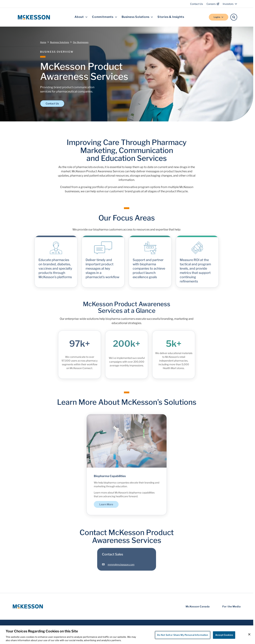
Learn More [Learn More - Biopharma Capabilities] (106, 507)
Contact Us (197, 4)
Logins (219, 17)
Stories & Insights (171, 17)
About (81, 17)
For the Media (232, 606)
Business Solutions (137, 17)
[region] (128, 635)
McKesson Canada (198, 606)
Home (43, 42)
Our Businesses (81, 42)
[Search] (234, 17)
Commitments (105, 17)
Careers (213, 4)
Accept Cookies (224, 635)
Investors (230, 4)
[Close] (249, 634)
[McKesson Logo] (28, 606)
